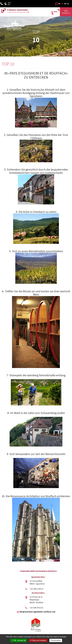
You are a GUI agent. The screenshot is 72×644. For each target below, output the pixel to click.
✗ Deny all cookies (38, 640)
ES (68, 4)
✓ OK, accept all (19, 640)
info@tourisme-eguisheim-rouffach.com (37, 612)
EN (65, 4)
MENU (55, 12)
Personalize (56, 640)
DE (62, 4)
